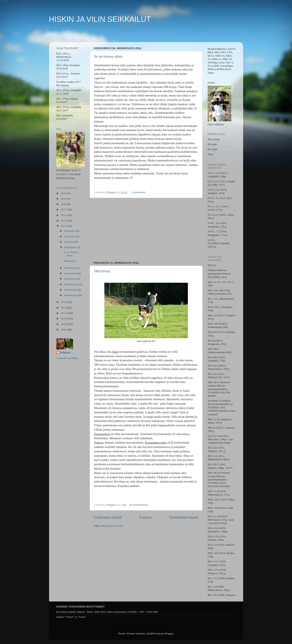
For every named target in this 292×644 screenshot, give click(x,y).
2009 (64, 324)
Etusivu (145, 517)
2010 (64, 318)
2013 (64, 302)
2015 (64, 221)
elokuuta (69, 242)
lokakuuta (70, 231)
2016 (64, 215)
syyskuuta (70, 236)
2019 (64, 199)
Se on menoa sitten (108, 56)
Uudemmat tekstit (108, 517)
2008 (64, 330)
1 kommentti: (139, 192)
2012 (64, 308)
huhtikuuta (70, 279)
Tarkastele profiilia (67, 358)
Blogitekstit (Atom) (112, 526)
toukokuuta (71, 273)
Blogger (169, 633)
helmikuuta (71, 290)
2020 (64, 193)
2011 (64, 313)
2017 (64, 209)
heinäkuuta (71, 247)
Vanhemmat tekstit (183, 517)
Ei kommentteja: (139, 505)
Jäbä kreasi (102, 271)
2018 (64, 204)
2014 (64, 226)
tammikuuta (71, 295)
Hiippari (66, 352)
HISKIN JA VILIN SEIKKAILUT (100, 19)
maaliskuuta (71, 284)
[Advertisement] (146, 230)
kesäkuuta (70, 268)
